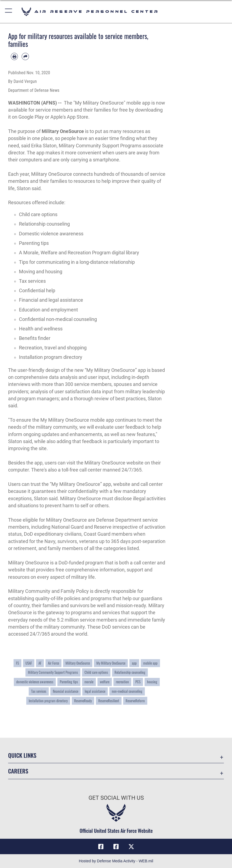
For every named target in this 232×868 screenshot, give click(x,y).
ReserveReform (135, 701)
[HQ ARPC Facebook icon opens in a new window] (101, 847)
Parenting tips (69, 682)
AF (40, 663)
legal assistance (95, 691)
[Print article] (14, 56)
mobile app (150, 663)
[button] (9, 12)
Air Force (53, 663)
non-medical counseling (127, 691)
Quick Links (22, 755)
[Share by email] (25, 56)
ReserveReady (83, 701)
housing (152, 682)
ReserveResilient (109, 701)
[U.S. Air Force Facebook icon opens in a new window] (116, 847)
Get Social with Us (116, 798)
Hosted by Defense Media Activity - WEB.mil (116, 861)
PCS (138, 682)
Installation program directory (48, 701)
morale (89, 682)
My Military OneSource (111, 663)
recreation (122, 682)
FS (17, 663)
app (134, 663)
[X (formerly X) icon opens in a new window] (131, 847)
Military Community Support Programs (53, 672)
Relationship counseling (130, 672)
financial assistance (66, 691)
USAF (29, 663)
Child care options (96, 672)
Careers (18, 771)
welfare (105, 682)
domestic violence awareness (35, 682)
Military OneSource (63, 131)
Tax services (39, 691)
